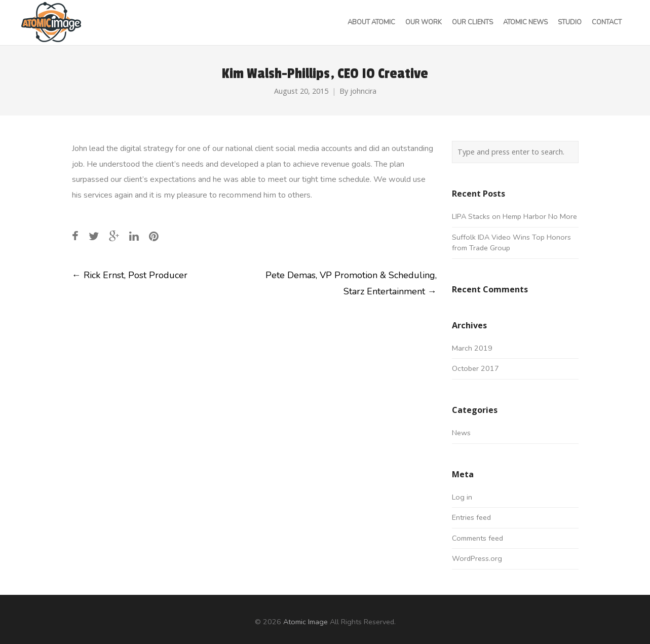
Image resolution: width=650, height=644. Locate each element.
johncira (363, 91)
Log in (462, 497)
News (461, 433)
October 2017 (475, 368)
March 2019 (472, 348)
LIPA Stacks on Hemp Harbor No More (514, 216)
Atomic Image (305, 622)
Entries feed (471, 517)
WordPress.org (477, 558)
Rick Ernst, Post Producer (130, 275)
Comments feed (477, 538)
